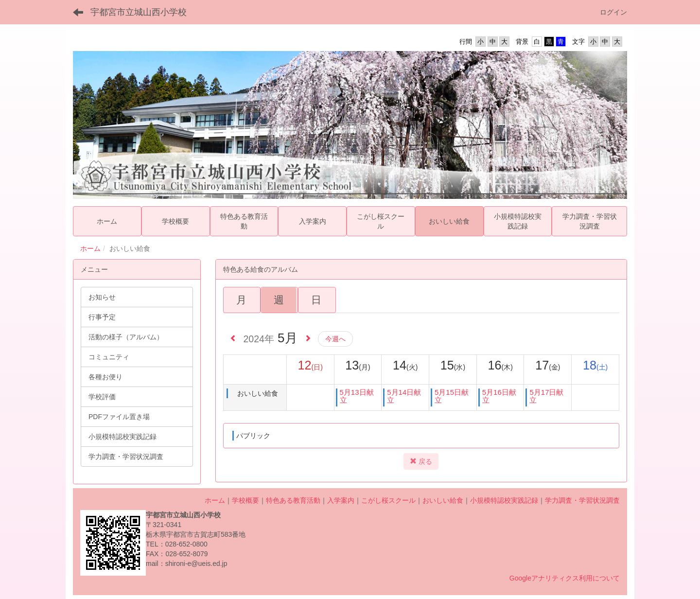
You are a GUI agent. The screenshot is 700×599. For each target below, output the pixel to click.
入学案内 (341, 500)
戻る (421, 461)
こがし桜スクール (388, 500)
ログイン (613, 12)
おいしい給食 (443, 500)
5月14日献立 (404, 396)
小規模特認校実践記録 (504, 500)
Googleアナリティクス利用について (565, 578)
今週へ (335, 339)
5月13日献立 (357, 396)
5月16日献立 (499, 396)
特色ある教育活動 (293, 500)
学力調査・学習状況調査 (582, 500)
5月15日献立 (452, 396)
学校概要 (245, 500)
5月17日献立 (546, 396)
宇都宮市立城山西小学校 (139, 12)
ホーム (90, 248)
